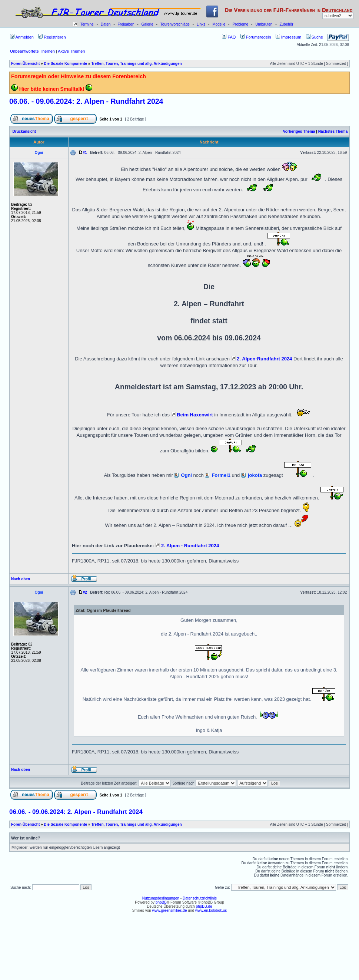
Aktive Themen (71, 51)
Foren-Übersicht (25, 64)
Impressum (288, 37)
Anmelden (22, 37)
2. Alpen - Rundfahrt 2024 (187, 546)
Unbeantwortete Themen (32, 51)
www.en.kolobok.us (211, 910)
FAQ (229, 37)
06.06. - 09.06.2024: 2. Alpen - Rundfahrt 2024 (86, 101)
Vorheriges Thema (299, 131)
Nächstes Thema (333, 131)
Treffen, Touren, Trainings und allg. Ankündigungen (136, 64)
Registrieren (52, 37)
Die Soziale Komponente (65, 64)
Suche (315, 37)
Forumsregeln (256, 37)
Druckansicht (24, 131)
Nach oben (21, 579)
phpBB (161, 902)
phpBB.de (204, 906)
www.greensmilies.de (170, 910)
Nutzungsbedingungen (161, 898)
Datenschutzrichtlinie (200, 898)
